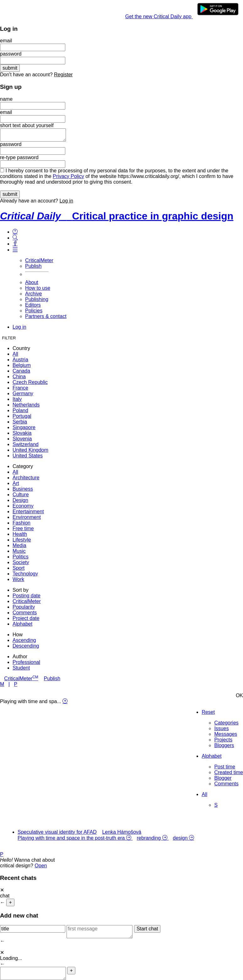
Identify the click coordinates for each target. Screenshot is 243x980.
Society (21, 562)
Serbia (20, 422)
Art (16, 483)
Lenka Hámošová (122, 832)
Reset (208, 712)
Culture (21, 495)
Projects (223, 740)
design (180, 838)
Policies (34, 311)
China (19, 377)
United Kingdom (30, 450)
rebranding (150, 838)
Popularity (24, 607)
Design (20, 500)
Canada (21, 371)
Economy (23, 506)
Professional (26, 662)
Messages (226, 734)
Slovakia (22, 433)
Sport (19, 568)
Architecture (26, 478)
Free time (23, 528)
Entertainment (28, 512)
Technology (25, 574)
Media (19, 545)
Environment (27, 517)
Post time (225, 767)
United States (28, 456)
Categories (226, 723)
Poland (20, 410)
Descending (26, 646)
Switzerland (26, 444)
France (20, 388)
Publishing (37, 299)
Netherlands (26, 405)
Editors (33, 305)
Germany (23, 393)
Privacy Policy (68, 176)
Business (23, 489)
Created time (229, 772)
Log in (66, 201)
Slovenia (22, 439)
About (32, 282)
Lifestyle (22, 540)
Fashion (22, 523)
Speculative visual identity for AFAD (57, 832)
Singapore (24, 427)
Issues (221, 728)
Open (41, 866)
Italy (17, 399)
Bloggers (224, 745)
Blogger (223, 778)
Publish (33, 266)
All (15, 354)
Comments (25, 613)
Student (21, 668)
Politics (21, 557)
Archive (33, 294)
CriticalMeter (39, 260)
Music (19, 551)
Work (18, 579)
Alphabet (22, 624)
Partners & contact (46, 316)
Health (20, 534)
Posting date (27, 596)
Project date (26, 618)
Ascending (24, 640)
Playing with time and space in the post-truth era (72, 838)
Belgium (22, 365)
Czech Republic (30, 382)
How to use (38, 288)
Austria (20, 360)
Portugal (22, 416)
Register (63, 75)
